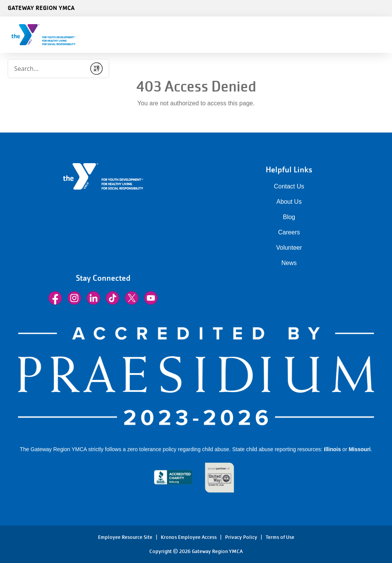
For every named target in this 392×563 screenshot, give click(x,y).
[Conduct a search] (47, 69)
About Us (289, 202)
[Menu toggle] (380, 32)
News (289, 263)
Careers (289, 232)
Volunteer (289, 248)
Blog (289, 217)
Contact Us (289, 186)
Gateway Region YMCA (41, 8)
